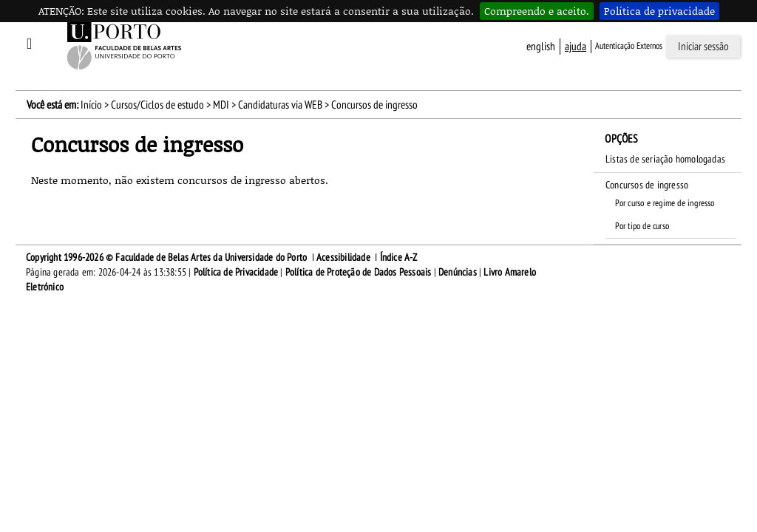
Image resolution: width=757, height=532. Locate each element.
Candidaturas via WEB (280, 105)
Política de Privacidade (236, 272)
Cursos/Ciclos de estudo (157, 105)
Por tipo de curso (642, 226)
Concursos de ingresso (647, 185)
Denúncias (458, 272)
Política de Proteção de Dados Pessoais (359, 272)
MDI (221, 105)
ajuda (576, 47)
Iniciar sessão (703, 47)
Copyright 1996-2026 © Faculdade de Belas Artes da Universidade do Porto (166, 258)
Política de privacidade (659, 11)
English (541, 47)
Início (91, 105)
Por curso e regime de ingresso (665, 203)
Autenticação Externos (629, 46)
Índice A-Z (399, 258)
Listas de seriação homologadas (665, 159)
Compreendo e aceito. (537, 11)
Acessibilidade (343, 258)
